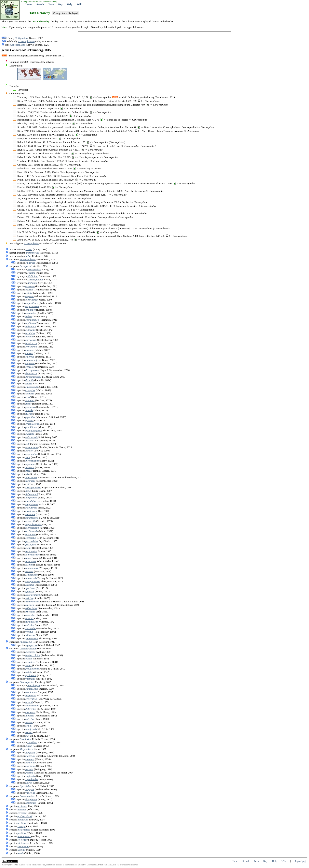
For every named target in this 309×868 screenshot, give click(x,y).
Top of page (301, 861)
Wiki (80, 4)
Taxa (51, 4)
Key (60, 4)
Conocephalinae (26, 41)
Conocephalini (18, 45)
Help (70, 4)
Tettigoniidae (22, 38)
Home (29, 4)
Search (40, 4)
